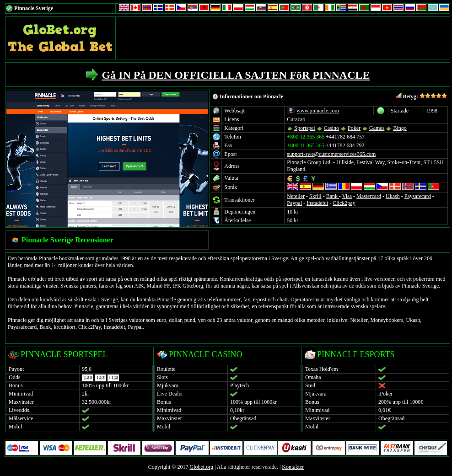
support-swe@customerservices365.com (331, 154)
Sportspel (304, 128)
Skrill (315, 196)
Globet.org (201, 467)
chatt (282, 300)
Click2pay (344, 203)
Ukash (393, 196)
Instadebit (317, 203)
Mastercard (369, 196)
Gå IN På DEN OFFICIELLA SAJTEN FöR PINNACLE (236, 75)
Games (377, 128)
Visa (347, 196)
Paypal (294, 203)
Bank (333, 196)
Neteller (296, 196)
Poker (354, 128)
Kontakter (293, 467)
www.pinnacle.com (318, 111)
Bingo (400, 128)
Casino (331, 128)
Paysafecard (418, 196)
